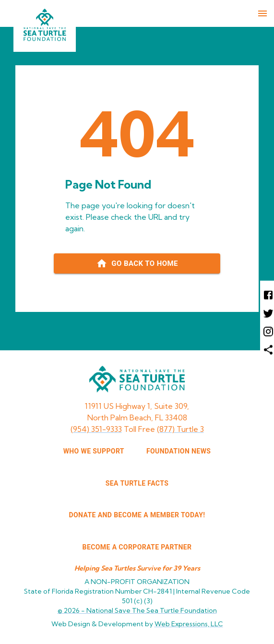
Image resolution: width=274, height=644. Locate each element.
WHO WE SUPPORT (94, 451)
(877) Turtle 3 (180, 429)
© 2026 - (137, 610)
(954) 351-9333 (96, 429)
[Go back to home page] (137, 263)
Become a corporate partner (137, 547)
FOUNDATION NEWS (179, 451)
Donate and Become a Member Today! (137, 515)
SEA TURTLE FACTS (137, 483)
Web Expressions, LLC (189, 624)
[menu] (262, 13)
